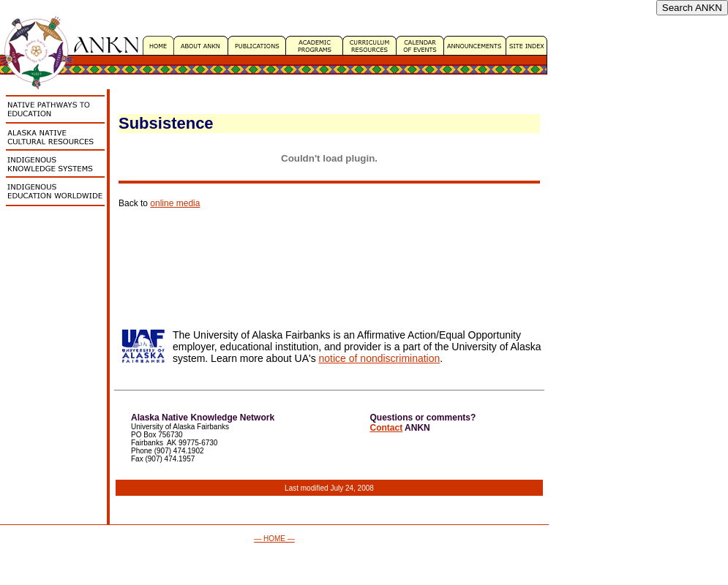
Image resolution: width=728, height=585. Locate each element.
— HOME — (274, 539)
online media (175, 203)
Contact (387, 428)
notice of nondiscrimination (380, 358)
